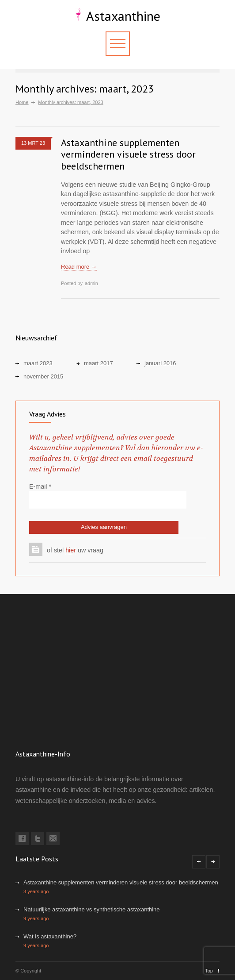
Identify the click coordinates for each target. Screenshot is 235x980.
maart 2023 (38, 363)
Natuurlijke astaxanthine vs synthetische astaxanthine (92, 909)
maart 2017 (99, 363)
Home (22, 102)
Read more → (79, 267)
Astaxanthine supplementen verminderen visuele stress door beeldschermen (128, 154)
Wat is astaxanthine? (50, 936)
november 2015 (43, 376)
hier (71, 550)
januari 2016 (160, 363)
